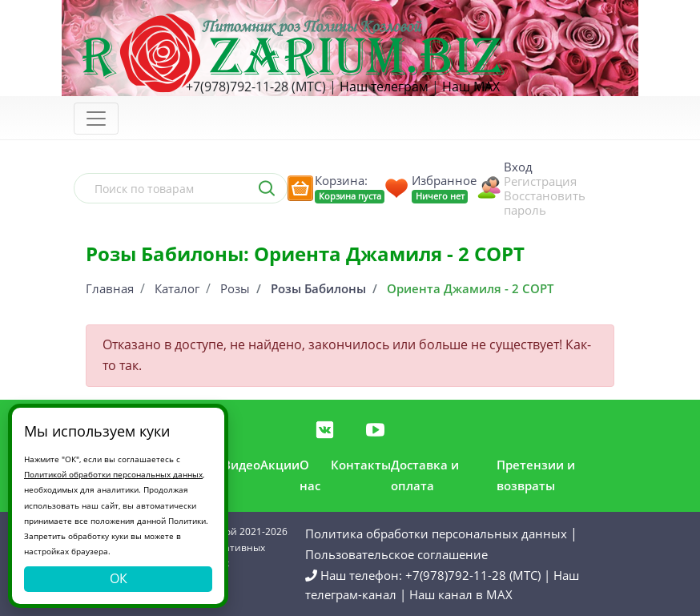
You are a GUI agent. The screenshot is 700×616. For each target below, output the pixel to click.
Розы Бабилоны (318, 288)
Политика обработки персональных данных (436, 533)
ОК (119, 578)
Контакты (361, 465)
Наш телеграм (384, 87)
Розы (235, 288)
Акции (280, 465)
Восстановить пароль (545, 203)
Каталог (177, 288)
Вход (518, 167)
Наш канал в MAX (461, 594)
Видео (241, 465)
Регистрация (540, 181)
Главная (110, 288)
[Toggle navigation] (96, 119)
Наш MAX (471, 87)
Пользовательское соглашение (396, 554)
